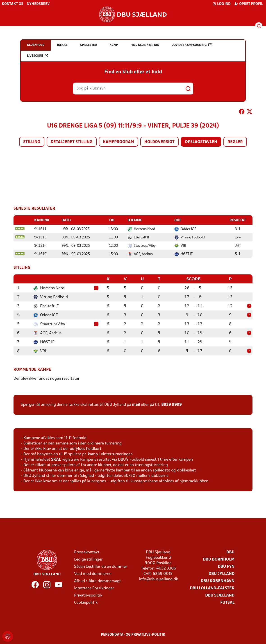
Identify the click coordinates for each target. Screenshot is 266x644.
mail (136, 404)
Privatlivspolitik (88, 595)
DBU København (218, 581)
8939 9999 (172, 404)
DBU (230, 552)
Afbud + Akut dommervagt (98, 581)
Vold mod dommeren (93, 573)
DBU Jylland (222, 573)
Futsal (227, 602)
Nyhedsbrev (38, 4)
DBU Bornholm (219, 559)
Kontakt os (13, 4)
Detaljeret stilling (72, 142)
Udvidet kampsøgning (192, 45)
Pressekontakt (87, 552)
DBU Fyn (226, 566)
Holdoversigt (159, 142)
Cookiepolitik (86, 602)
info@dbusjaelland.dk (158, 579)
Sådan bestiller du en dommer (101, 566)
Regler (235, 142)
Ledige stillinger (88, 559)
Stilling (32, 142)
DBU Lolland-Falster (212, 588)
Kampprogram (118, 142)
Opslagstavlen (201, 142)
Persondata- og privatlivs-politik (133, 634)
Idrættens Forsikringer (94, 588)
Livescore (38, 56)
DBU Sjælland (220, 595)
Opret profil (249, 4)
